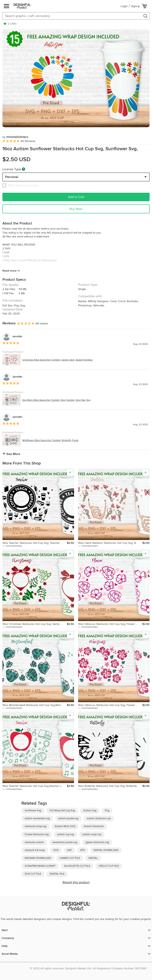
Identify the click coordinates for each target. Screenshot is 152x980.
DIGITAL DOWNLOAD (106, 850)
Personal (12, 177)
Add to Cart (76, 197)
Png (107, 811)
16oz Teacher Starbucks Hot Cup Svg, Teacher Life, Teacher (35, 543)
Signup (136, 6)
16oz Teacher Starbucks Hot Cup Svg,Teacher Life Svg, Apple (35, 786)
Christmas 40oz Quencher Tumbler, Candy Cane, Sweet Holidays (57, 360)
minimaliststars (15, 137)
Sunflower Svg (33, 811)
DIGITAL (93, 858)
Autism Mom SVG (65, 826)
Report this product (76, 882)
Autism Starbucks (94, 826)
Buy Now (76, 209)
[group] (76, 78)
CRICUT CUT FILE (109, 866)
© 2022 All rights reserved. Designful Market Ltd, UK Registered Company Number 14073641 (88, 968)
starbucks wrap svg (36, 826)
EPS (83, 850)
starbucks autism (34, 842)
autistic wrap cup (92, 834)
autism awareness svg (37, 818)
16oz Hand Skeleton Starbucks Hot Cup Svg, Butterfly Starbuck (110, 543)
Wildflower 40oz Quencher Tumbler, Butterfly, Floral (50, 440)
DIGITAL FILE (57, 874)
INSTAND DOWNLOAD (38, 858)
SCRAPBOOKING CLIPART (40, 866)
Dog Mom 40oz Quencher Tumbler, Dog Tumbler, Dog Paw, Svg (56, 400)
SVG (56, 850)
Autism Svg (90, 811)
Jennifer (17, 336)
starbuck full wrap (35, 850)
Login (124, 6)
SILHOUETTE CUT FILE (77, 866)
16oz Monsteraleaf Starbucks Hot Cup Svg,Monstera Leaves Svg (35, 705)
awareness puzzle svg (65, 842)
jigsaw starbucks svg (97, 842)
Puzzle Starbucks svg (37, 834)
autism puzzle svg (68, 818)
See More (11, 454)
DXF (69, 850)
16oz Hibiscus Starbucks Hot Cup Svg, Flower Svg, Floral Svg (110, 624)
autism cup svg (65, 834)
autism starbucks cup (99, 818)
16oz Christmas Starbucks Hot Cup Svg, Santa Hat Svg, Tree (35, 624)
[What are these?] (23, 169)
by (12, 546)
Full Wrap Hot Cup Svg (62, 811)
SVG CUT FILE (33, 874)
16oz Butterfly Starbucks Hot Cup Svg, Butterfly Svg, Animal (110, 786)
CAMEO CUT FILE (70, 858)
